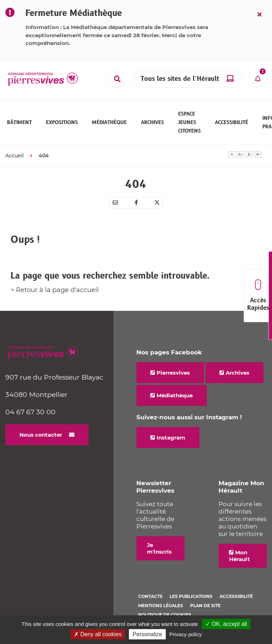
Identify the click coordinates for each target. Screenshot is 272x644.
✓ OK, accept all (226, 624)
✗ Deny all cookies (98, 634)
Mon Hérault (240, 556)
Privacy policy (186, 634)
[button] (19, 122)
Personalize (147, 634)
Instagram (171, 438)
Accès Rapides (258, 296)
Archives (237, 373)
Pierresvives (173, 373)
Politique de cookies (165, 615)
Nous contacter (41, 435)
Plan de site (205, 606)
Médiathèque (175, 395)
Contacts (150, 596)
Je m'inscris (159, 548)
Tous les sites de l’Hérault (180, 79)
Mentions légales (161, 606)
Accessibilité (236, 596)
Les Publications (191, 596)
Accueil (15, 156)
